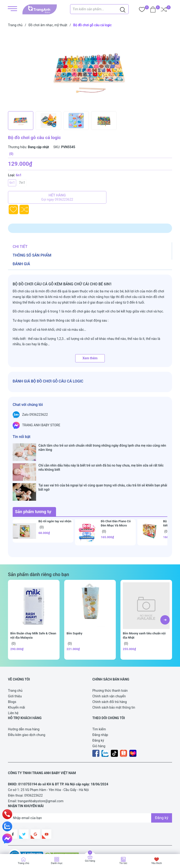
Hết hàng (57, 197)
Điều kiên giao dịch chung (27, 708)
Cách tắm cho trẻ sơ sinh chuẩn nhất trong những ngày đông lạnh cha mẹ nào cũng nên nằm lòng (102, 448)
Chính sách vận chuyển (109, 669)
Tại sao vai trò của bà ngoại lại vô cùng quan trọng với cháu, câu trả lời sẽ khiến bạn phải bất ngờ (103, 469)
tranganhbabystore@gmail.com (41, 774)
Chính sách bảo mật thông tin (114, 680)
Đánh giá (21, 264)
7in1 (22, 183)
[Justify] (123, 9)
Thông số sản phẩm (32, 255)
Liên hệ (13, 686)
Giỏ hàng (99, 719)
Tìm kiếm (99, 702)
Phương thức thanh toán (110, 663)
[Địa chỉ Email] (90, 791)
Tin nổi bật (22, 437)
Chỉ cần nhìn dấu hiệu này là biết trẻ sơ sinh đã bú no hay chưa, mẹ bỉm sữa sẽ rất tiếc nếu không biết (101, 459)
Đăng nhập (100, 708)
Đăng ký (98, 713)
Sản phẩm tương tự (33, 484)
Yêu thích (156, 863)
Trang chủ (15, 663)
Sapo (16, 843)
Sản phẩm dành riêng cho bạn (39, 547)
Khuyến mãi (17, 680)
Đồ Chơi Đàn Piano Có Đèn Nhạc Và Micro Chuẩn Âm (116, 498)
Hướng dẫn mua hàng (24, 702)
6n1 (12, 183)
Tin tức (123, 863)
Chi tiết (20, 247)
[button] (165, 593)
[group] (90, 70)
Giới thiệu (15, 669)
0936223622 (34, 768)
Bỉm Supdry (74, 606)
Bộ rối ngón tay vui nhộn (55, 494)
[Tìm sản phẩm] (99, 9)
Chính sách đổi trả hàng (110, 675)
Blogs (12, 675)
